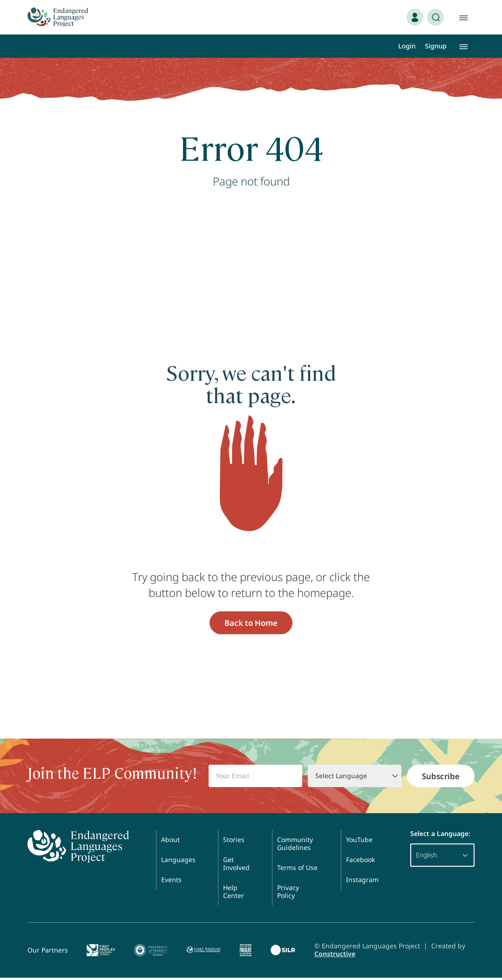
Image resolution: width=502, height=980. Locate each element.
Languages (178, 862)
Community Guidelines (295, 846)
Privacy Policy (288, 894)
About (170, 842)
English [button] (443, 857)
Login (407, 46)
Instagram (362, 882)
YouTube (359, 842)
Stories (234, 842)
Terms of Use (297, 870)
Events (171, 882)
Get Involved (236, 866)
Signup (436, 46)
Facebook (360, 862)
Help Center (234, 894)
